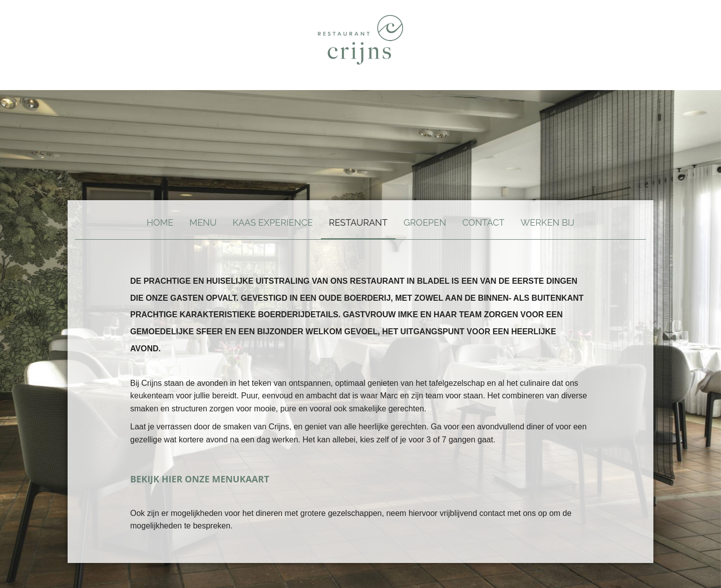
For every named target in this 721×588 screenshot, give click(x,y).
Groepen (425, 222)
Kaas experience (273, 222)
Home (160, 222)
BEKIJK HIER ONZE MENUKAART (200, 479)
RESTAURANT (358, 222)
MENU (203, 222)
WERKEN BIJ (548, 222)
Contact (483, 222)
